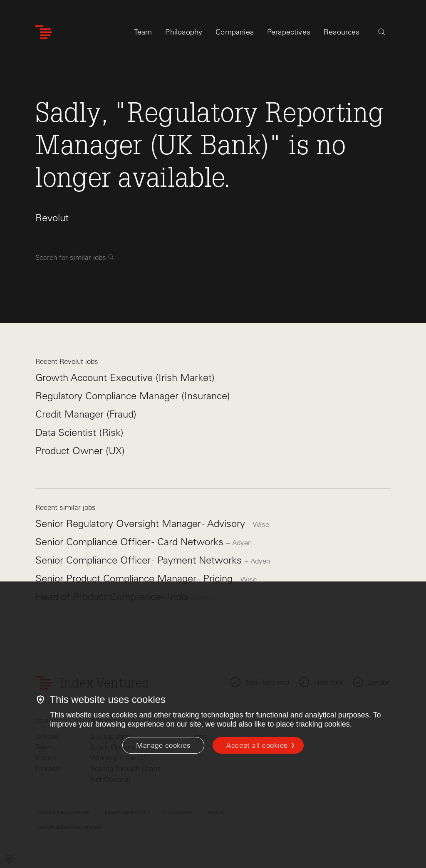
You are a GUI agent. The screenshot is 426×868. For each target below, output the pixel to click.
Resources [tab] (342, 32)
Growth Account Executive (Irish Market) (125, 377)
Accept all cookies (257, 745)
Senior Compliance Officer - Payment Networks (140, 560)
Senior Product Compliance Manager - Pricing (135, 578)
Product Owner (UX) (80, 451)
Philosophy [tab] (184, 32)
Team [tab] (143, 32)
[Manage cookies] (163, 745)
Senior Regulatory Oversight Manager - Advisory (142, 523)
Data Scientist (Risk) (79, 432)
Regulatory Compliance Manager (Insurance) (133, 396)
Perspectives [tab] (289, 32)
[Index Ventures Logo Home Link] (44, 32)
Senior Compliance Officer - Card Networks (131, 542)
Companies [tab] (235, 32)
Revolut (52, 218)
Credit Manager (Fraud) (86, 414)
